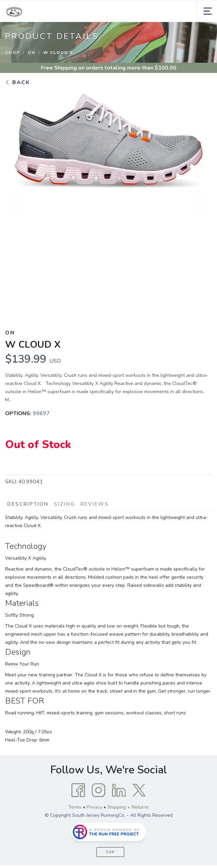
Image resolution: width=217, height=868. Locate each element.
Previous (16, 203)
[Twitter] (139, 790)
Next (201, 203)
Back (18, 82)
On (32, 53)
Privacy (94, 807)
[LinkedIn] (119, 790)
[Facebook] (78, 790)
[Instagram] (99, 790)
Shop (13, 53)
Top (110, 852)
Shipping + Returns (128, 807)
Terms (75, 807)
